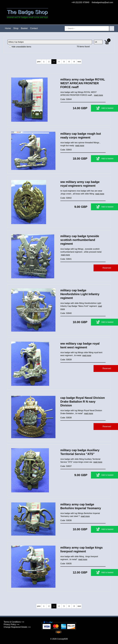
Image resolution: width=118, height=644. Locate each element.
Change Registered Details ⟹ (17, 627)
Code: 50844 (66, 99)
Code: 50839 (66, 360)
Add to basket (90, 108)
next (79, 62)
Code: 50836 (66, 520)
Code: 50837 (66, 466)
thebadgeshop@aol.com (102, 2)
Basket (24, 28)
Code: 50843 (66, 150)
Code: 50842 (66, 198)
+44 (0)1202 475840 (80, 2)
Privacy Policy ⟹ (11, 624)
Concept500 (62, 639)
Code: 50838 (66, 418)
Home (8, 28)
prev (39, 62)
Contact (34, 28)
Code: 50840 (66, 313)
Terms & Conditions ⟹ (14, 622)
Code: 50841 (66, 259)
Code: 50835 (66, 564)
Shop (16, 28)
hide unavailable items (20, 47)
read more (99, 95)
